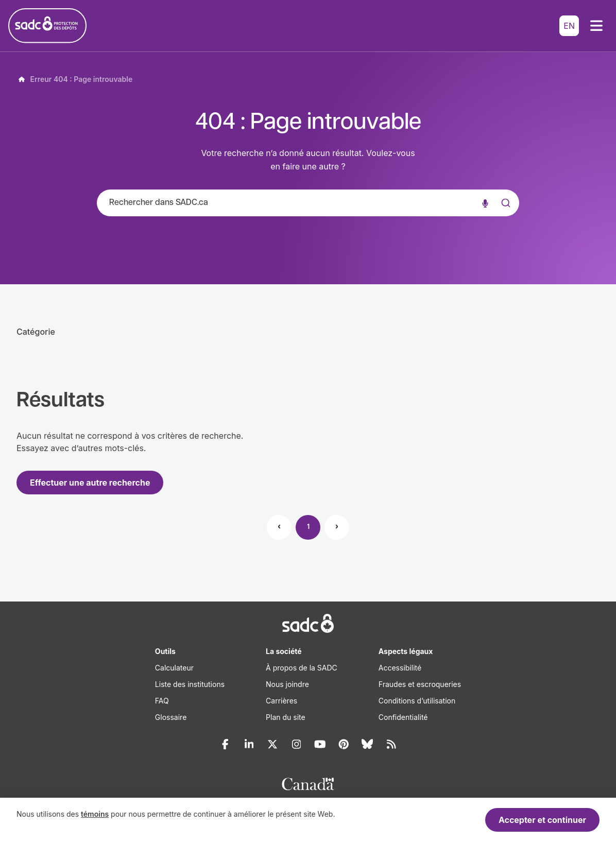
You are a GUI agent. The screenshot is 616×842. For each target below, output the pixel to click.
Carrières (281, 701)
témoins (95, 814)
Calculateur (174, 668)
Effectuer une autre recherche (90, 483)
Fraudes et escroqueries (420, 684)
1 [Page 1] (308, 527)
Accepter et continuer (542, 820)
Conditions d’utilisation (417, 701)
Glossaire (171, 717)
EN (569, 26)
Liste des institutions (190, 684)
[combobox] (308, 203)
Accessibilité (400, 668)
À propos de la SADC (302, 668)
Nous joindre (287, 684)
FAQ (162, 701)
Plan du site (286, 717)
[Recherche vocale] (485, 203)
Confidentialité (403, 717)
